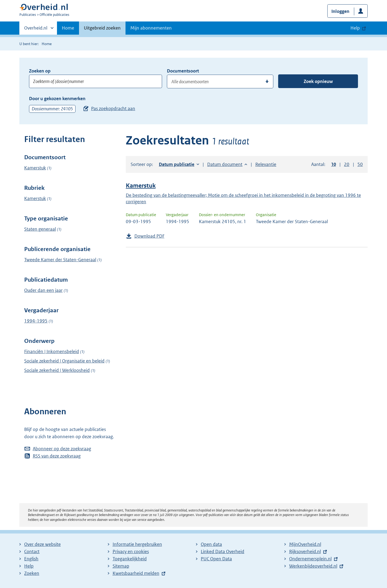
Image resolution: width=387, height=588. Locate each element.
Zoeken (32, 573)
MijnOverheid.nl (305, 544)
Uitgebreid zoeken (102, 28)
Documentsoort (183, 71)
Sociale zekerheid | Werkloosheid (57, 370)
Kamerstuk (35, 168)
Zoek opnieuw (318, 81)
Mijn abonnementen (151, 28)
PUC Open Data (216, 559)
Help (29, 566)
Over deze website (42, 544)
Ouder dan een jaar (43, 290)
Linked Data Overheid (223, 551)
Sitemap (121, 566)
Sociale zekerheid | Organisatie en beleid (64, 361)
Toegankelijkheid (130, 559)
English (31, 559)
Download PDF (149, 236)
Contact (32, 551)
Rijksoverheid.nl (305, 551)
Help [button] (355, 28)
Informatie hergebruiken (137, 544)
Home (68, 28)
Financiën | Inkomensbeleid (52, 351)
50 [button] (360, 164)
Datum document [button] (225, 164)
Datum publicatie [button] (177, 164)
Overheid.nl (36, 30)
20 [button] (347, 164)
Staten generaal (40, 229)
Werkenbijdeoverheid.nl (313, 566)
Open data (211, 544)
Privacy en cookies (131, 551)
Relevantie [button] (266, 164)
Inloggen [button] (340, 11)
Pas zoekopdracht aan (113, 108)
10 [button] (334, 164)
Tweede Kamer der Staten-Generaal (60, 260)
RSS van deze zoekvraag (57, 456)
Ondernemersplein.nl (310, 559)
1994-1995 (36, 321)
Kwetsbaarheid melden (136, 573)
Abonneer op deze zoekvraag (62, 449)
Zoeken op (40, 71)
